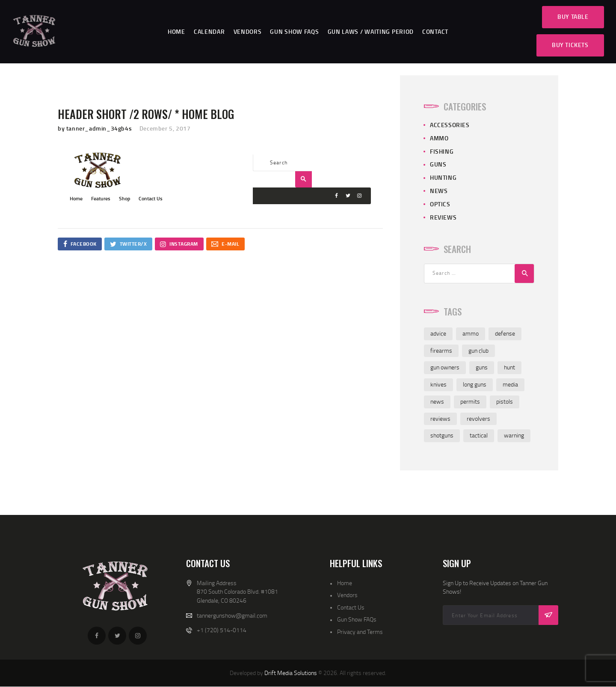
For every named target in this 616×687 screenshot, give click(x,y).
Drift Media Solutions (291, 673)
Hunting (443, 177)
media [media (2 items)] (510, 384)
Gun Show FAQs (357, 619)
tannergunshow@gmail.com (232, 615)
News (439, 191)
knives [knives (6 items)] (438, 384)
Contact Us (351, 607)
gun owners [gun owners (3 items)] (445, 367)
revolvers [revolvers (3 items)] (478, 418)
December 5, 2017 (165, 128)
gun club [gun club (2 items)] (478, 350)
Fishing (442, 151)
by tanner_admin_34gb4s (96, 128)
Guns (438, 164)
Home (345, 583)
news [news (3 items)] (437, 401)
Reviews (443, 217)
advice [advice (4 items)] (438, 333)
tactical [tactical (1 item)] (479, 435)
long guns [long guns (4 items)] (475, 384)
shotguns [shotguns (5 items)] (442, 435)
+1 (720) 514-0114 (222, 630)
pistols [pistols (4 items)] (505, 401)
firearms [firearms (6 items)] (441, 350)
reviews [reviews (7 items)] (440, 418)
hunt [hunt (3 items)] (509, 367)
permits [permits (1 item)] (470, 401)
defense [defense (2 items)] (505, 333)
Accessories (450, 125)
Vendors (347, 595)
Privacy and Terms (360, 632)
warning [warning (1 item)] (514, 435)
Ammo (439, 138)
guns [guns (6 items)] (482, 367)
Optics (440, 204)
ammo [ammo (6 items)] (471, 333)
